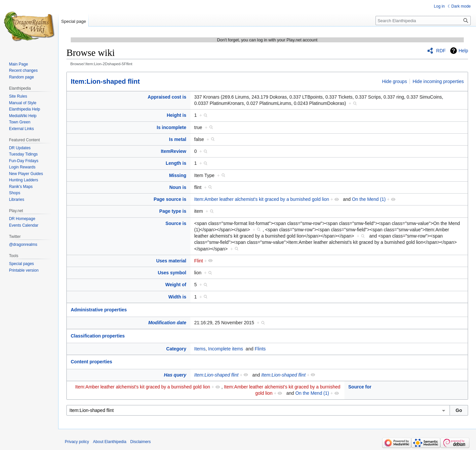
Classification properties (98, 336)
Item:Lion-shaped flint (105, 81)
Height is (176, 115)
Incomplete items (226, 349)
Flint (199, 261)
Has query (175, 375)
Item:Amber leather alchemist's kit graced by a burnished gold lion (262, 199)
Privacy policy (77, 442)
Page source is (170, 199)
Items (200, 349)
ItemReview (173, 151)
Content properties (91, 362)
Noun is (178, 187)
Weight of (176, 285)
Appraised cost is (167, 97)
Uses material (171, 261)
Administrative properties (99, 310)
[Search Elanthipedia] (423, 21)
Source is (176, 223)
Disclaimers (140, 442)
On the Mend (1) (369, 199)
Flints (260, 349)
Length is (176, 163)
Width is (177, 297)
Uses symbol (172, 273)
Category (176, 349)
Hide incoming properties (438, 81)
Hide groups (395, 81)
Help (463, 51)
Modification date (167, 323)
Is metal (178, 139)
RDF (441, 51)
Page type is (173, 211)
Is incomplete (171, 127)
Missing (178, 175)
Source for (360, 387)
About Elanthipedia (110, 442)
